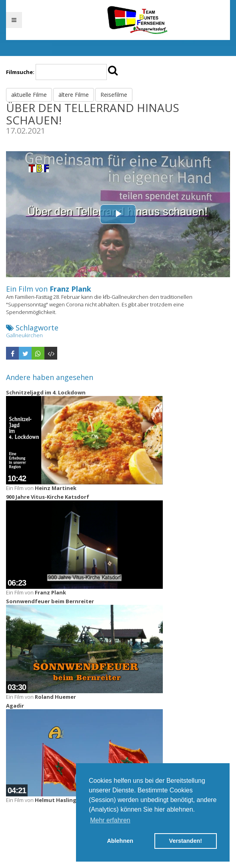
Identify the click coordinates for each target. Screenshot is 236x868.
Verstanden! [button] (186, 841)
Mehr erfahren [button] (110, 820)
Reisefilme (114, 95)
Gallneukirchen (24, 335)
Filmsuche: (20, 72)
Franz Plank (70, 289)
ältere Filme (74, 95)
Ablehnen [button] (120, 841)
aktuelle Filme (29, 95)
